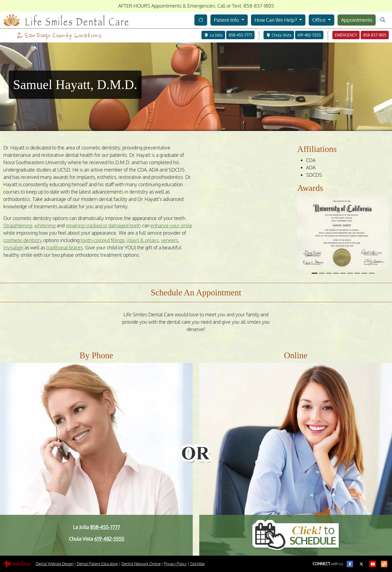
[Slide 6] (350, 273)
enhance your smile (171, 226)
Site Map (197, 564)
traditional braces (65, 248)
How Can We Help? (276, 20)
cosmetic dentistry (23, 240)
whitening (45, 226)
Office (319, 20)
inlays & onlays (143, 240)
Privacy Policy (175, 564)
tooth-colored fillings (103, 240)
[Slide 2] (322, 273)
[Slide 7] (357, 273)
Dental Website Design (55, 564)
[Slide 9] (372, 273)
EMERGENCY (346, 35)
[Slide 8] (364, 273)
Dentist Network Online (141, 564)
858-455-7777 (105, 527)
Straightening (18, 226)
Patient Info (227, 20)
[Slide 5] (343, 273)
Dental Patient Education (97, 564)
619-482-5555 (109, 539)
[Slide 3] (329, 273)
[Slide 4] (336, 273)
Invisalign (13, 248)
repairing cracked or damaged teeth (103, 226)
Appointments (357, 20)
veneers (169, 240)
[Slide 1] (314, 273)
